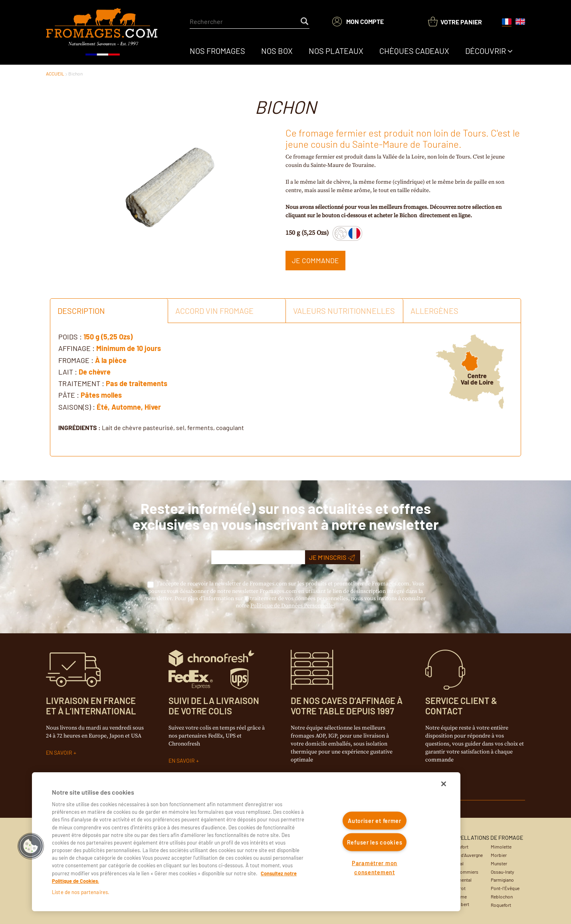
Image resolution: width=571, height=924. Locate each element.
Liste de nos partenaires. (81, 892)
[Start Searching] (305, 22)
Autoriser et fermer (375, 821)
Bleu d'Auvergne (467, 855)
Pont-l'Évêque (505, 888)
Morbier (499, 855)
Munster (499, 863)
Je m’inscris (332, 557)
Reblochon (502, 896)
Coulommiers (465, 872)
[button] (31, 846)
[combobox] (250, 22)
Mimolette (501, 847)
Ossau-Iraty (503, 872)
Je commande (315, 260)
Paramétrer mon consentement (375, 867)
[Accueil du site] (102, 32)
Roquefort (501, 905)
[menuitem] (217, 51)
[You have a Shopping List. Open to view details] (455, 22)
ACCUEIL (55, 73)
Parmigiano (502, 880)
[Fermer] (444, 784)
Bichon (75, 73)
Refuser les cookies (375, 842)
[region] (246, 842)
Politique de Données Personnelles (293, 606)
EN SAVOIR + (61, 752)
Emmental (461, 880)
